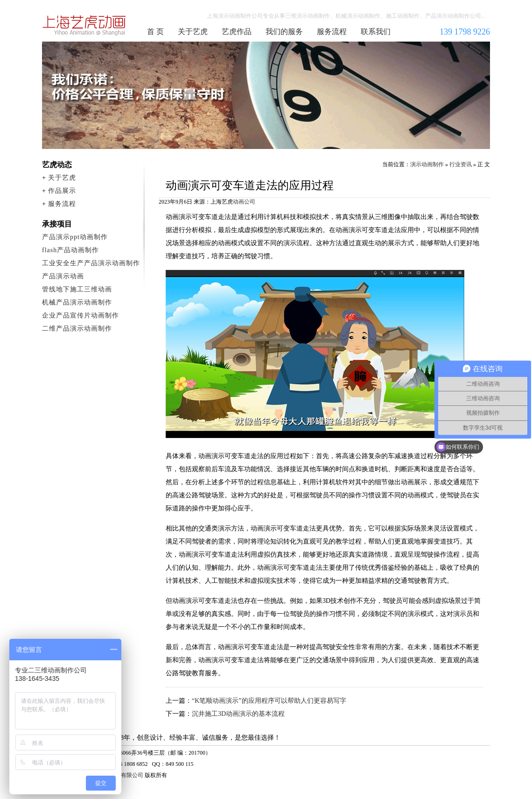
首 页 (155, 32)
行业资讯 (461, 164)
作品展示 (62, 191)
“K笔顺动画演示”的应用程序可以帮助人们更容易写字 (269, 701)
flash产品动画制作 (70, 250)
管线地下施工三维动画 (77, 289)
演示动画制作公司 (84, 25)
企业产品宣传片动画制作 (80, 315)
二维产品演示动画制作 (77, 329)
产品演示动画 (63, 276)
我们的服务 (284, 32)
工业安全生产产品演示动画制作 (91, 263)
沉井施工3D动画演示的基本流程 (238, 714)
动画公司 (244, 202)
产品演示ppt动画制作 (75, 237)
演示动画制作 (427, 164)
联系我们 (376, 32)
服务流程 (332, 32)
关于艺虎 (193, 32)
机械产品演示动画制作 (77, 302)
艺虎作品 (237, 32)
